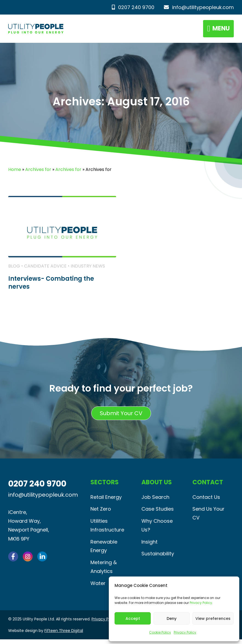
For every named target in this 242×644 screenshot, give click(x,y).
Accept (133, 618)
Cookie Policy (160, 632)
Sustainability (158, 557)
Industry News (88, 268)
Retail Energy (106, 499)
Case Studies (158, 511)
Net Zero (101, 511)
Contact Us (206, 499)
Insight (150, 545)
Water (98, 588)
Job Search (155, 499)
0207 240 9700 (133, 7)
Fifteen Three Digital (64, 635)
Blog (14, 268)
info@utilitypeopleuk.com (199, 7)
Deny (172, 618)
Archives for (38, 171)
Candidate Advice (45, 268)
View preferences (213, 618)
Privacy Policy (201, 603)
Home (15, 171)
